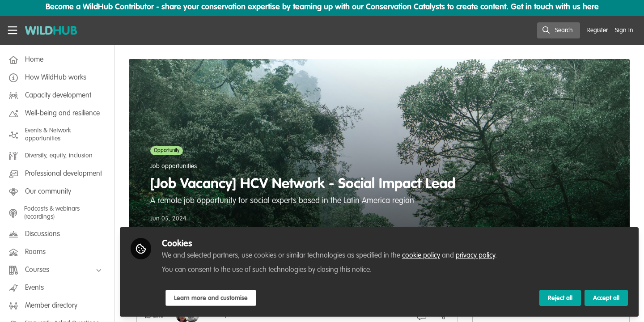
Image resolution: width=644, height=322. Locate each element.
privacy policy (475, 256)
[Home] (51, 30)
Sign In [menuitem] (624, 30)
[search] (559, 30)
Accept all (606, 298)
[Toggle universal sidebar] (13, 30)
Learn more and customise (211, 298)
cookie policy (421, 256)
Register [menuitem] (597, 30)
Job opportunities (174, 166)
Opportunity (167, 151)
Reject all (560, 298)
